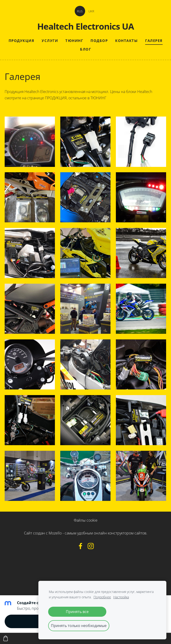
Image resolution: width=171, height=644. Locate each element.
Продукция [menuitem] (22, 41)
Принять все (77, 612)
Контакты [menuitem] (126, 41)
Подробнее (102, 597)
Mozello (55, 533)
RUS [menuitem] (80, 11)
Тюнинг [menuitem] (74, 41)
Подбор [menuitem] (99, 41)
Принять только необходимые (79, 626)
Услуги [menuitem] (50, 41)
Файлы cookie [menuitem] (86, 520)
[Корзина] (6, 638)
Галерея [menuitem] (154, 41)
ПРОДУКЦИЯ (56, 98)
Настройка (121, 597)
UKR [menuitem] (91, 11)
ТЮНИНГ (98, 98)
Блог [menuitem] (85, 49)
